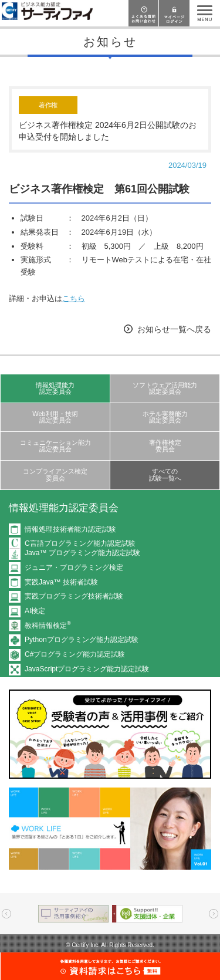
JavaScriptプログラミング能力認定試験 (87, 669)
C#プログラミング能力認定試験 (75, 654)
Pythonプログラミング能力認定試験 (82, 640)
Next (214, 914)
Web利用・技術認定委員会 (55, 417)
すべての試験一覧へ (165, 474)
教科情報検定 (48, 626)
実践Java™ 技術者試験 (61, 582)
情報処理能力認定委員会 (55, 388)
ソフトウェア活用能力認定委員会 (165, 388)
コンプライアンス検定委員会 (55, 474)
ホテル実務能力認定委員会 (165, 417)
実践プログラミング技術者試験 (74, 596)
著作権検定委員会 (165, 446)
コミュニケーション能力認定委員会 (55, 446)
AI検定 (35, 611)
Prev (6, 914)
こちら (74, 298)
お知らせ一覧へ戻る (174, 329)
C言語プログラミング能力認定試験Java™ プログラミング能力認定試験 (82, 548)
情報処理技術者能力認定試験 (70, 529)
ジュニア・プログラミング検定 (74, 567)
